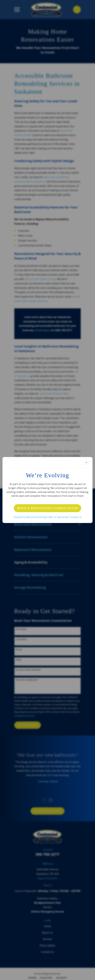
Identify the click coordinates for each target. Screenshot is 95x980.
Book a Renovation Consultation (47, 508)
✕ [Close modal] (87, 462)
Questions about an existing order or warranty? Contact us (48, 517)
